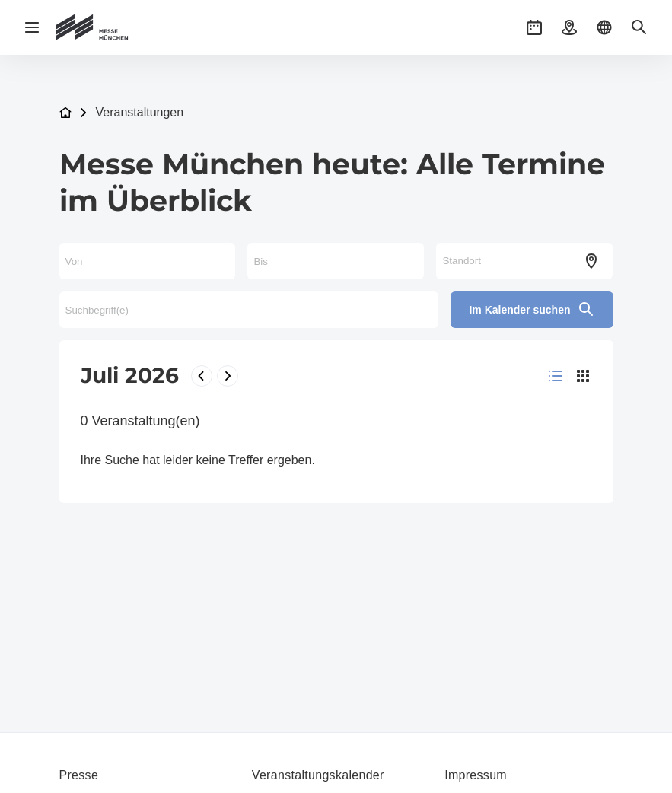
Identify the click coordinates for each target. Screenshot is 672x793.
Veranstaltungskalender (318, 775)
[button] (534, 27)
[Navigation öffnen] (32, 27)
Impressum (476, 775)
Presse (79, 775)
